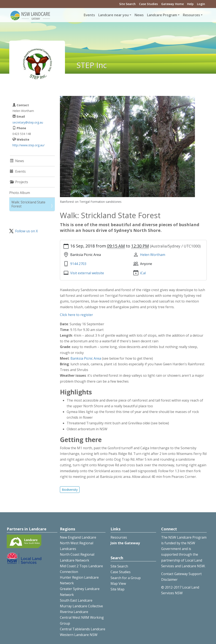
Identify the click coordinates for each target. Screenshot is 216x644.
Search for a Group (126, 578)
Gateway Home (172, 4)
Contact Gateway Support (181, 574)
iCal (143, 273)
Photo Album (20, 193)
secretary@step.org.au (28, 122)
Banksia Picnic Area (86, 358)
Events (89, 15)
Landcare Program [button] (162, 15)
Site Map (117, 589)
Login (201, 4)
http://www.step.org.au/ (28, 145)
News (139, 15)
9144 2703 (78, 264)
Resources (119, 537)
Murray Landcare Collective (81, 606)
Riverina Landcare (74, 612)
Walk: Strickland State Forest (28, 204)
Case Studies (148, 4)
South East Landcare (76, 600)
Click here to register (76, 315)
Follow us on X (26, 231)
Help (190, 4)
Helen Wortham (153, 255)
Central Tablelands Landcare (83, 629)
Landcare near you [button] (113, 15)
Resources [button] (191, 15)
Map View (118, 583)
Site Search (127, 4)
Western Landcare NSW (79, 635)
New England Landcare (78, 537)
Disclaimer (169, 579)
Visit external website (87, 273)
